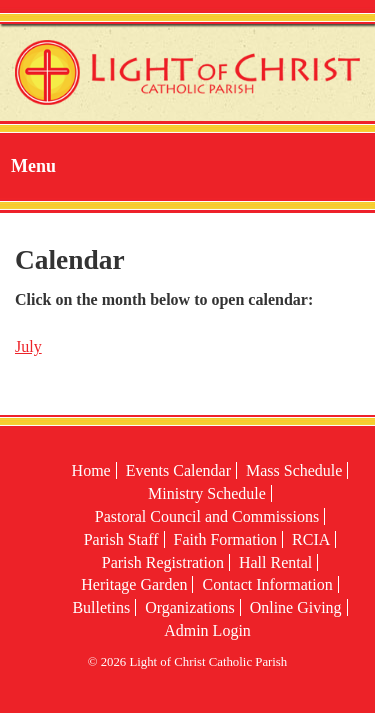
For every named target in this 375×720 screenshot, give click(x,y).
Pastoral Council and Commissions (207, 516)
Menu (33, 166)
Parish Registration (163, 562)
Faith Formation (226, 539)
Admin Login (207, 630)
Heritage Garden (134, 584)
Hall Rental (275, 562)
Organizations (189, 607)
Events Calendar (178, 470)
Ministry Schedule (207, 493)
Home (91, 470)
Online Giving (296, 607)
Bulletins (101, 607)
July (28, 346)
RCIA (311, 539)
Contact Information (267, 584)
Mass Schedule (294, 470)
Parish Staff (121, 539)
